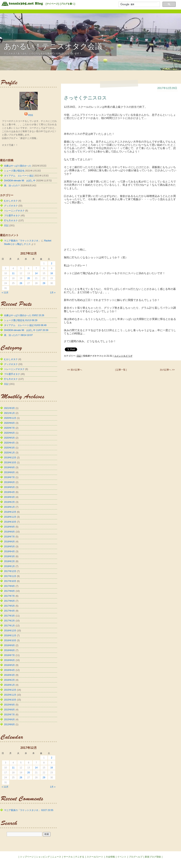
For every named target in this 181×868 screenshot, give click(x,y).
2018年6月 (9, 542)
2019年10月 (10, 463)
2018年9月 (9, 527)
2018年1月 (9, 566)
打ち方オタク (11, 221)
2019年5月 (9, 487)
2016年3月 (9, 675)
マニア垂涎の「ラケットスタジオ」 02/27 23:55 (29, 810)
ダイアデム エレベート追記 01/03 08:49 (25, 325)
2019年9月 (9, 467)
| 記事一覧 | (121, 370)
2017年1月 (9, 626)
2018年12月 (10, 512)
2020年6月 (9, 433)
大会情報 (110, 857)
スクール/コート (95, 857)
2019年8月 (9, 472)
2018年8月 (9, 532)
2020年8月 (9, 423)
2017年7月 (9, 596)
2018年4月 (9, 551)
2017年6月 (9, 601)
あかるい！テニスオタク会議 (53, 46)
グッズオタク (11, 206)
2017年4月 (9, 611)
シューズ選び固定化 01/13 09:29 (21, 320)
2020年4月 (9, 443)
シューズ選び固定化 (14, 171)
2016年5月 (9, 665)
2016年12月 (10, 631)
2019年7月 (9, 477)
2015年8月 (9, 710)
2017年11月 (10, 576)
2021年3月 (9, 408)
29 (44, 283)
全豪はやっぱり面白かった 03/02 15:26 (24, 315)
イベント (122, 857)
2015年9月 (9, 705)
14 (36, 273)
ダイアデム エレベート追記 (19, 176)
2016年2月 (9, 680)
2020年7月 (9, 428)
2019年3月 (9, 497)
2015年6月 (9, 720)
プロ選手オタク (12, 216)
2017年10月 (10, 581)
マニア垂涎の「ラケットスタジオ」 (22, 241)
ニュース (57, 857)
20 (28, 278)
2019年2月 (9, 502)
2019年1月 (9, 507)
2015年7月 (9, 715)
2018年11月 (10, 517)
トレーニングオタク (14, 211)
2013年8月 (9, 724)
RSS (31, 115)
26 (21, 283)
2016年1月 (9, 685)
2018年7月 (9, 537)
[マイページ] (52, 4)
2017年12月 (10, 571)
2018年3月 (9, 556)
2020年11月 (10, 418)
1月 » (53, 293)
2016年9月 (9, 645)
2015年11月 (10, 695)
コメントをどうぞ (123, 356)
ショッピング (43, 857)
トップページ (27, 857)
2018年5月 (9, 547)
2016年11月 (10, 636)
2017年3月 (9, 616)
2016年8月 (9, 650)
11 (13, 273)
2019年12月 (10, 458)
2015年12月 (10, 690)
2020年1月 (9, 453)
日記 (79, 356)
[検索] (139, 4)
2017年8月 (9, 591)
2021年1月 (9, 413)
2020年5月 (9, 438)
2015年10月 (10, 700)
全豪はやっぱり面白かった (18, 166)
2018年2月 (9, 561)
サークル (68, 857)
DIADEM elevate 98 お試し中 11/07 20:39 (26, 330)
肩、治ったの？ (12, 186)
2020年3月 (9, 448)
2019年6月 (9, 482)
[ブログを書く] (67, 4)
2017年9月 (9, 586)
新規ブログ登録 (153, 857)
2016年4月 (9, 670)
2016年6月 (9, 660)
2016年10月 (10, 640)
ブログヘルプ (136, 857)
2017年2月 (9, 621)
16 (52, 273)
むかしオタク (11, 201)
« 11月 (5, 293)
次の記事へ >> (167, 370)
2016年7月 (9, 655)
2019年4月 (9, 492)
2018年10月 (10, 522)
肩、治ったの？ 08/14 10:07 (18, 335)
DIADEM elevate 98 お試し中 (20, 181)
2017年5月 (9, 606)
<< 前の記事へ (75, 370)
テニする (80, 857)
